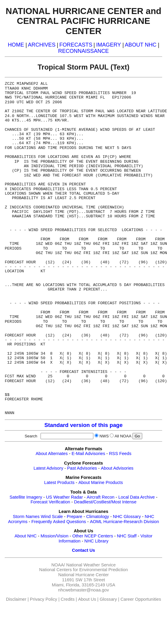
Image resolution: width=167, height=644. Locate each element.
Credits (68, 599)
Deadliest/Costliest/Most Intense (105, 502)
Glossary (108, 599)
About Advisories (117, 468)
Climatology (98, 517)
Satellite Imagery (26, 497)
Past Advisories (82, 468)
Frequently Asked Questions (59, 522)
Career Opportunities (141, 599)
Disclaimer (16, 599)
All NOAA (123, 436)
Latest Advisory (48, 468)
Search (32, 436)
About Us (87, 599)
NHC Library (96, 541)
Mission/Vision (54, 536)
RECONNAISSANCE (83, 51)
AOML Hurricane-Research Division (124, 522)
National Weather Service (91, 565)
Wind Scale (52, 517)
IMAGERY (108, 45)
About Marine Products (101, 482)
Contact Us (83, 550)
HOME (16, 45)
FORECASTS (76, 45)
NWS (104, 436)
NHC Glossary (127, 517)
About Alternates (52, 454)
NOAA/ (58, 565)
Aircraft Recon (101, 497)
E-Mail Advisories (88, 454)
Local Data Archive (137, 497)
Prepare (75, 517)
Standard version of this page (83, 425)
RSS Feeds (120, 454)
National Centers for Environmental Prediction (83, 570)
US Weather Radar (64, 497)
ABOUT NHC (141, 45)
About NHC (26, 536)
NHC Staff (127, 536)
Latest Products (59, 482)
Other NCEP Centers (93, 536)
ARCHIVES (42, 45)
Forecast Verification (50, 502)
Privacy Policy (43, 599)
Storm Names (26, 517)
